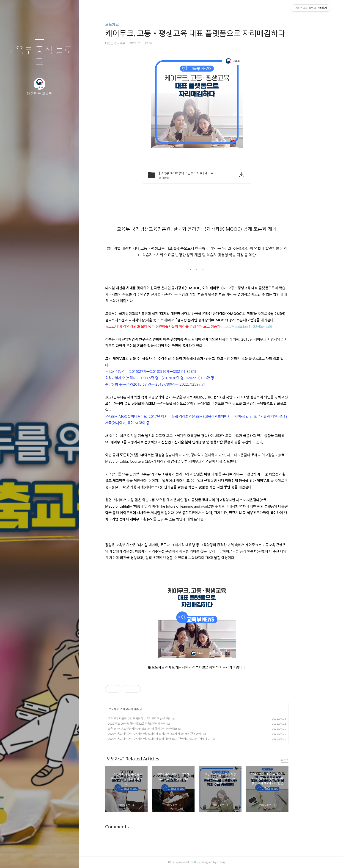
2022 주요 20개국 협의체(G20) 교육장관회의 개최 (151, 724)
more (299, 760)
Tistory (235, 862)
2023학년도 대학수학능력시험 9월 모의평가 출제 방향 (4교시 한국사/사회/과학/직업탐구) (173, 739)
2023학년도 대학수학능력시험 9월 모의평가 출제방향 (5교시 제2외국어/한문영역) (169, 734)
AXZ (210, 862)
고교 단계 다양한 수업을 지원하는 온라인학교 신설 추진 (153, 719)
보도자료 (126, 25)
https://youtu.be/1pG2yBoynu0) (261, 327)
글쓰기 (12, 859)
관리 (67, 859)
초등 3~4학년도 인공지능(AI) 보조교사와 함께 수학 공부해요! (156, 729)
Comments (131, 827)
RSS (49, 859)
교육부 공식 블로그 (40, 56)
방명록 (30, 859)
